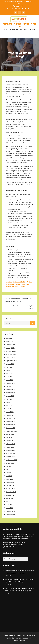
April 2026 (9, 338)
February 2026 (10, 345)
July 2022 (9, 466)
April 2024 (9, 409)
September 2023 (11, 431)
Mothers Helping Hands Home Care (20, 25)
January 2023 (10, 447)
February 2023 (10, 444)
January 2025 (10, 386)
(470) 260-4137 (9, 547)
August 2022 (10, 463)
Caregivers (18, 284)
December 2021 (11, 489)
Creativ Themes (20, 640)
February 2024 (11, 415)
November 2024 (11, 393)
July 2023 (9, 438)
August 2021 (10, 498)
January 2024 (10, 418)
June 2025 (9, 370)
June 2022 (9, 470)
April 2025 (9, 377)
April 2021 (9, 505)
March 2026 (10, 342)
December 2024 (11, 390)
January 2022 (10, 486)
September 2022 (11, 460)
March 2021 (9, 508)
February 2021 (10, 511)
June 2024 (9, 402)
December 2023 (11, 422)
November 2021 (11, 492)
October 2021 (10, 495)
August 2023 (10, 434)
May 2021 (9, 502)
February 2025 (10, 383)
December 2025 (11, 351)
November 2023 (11, 425)
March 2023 (10, 441)
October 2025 (10, 358)
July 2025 (9, 367)
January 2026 (10, 348)
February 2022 (10, 482)
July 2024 (9, 399)
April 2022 (9, 476)
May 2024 (9, 406)
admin (10, 282)
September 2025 (11, 361)
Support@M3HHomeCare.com (18, 8)
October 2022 (10, 457)
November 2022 (11, 454)
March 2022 (10, 479)
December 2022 (11, 450)
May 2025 (9, 374)
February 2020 (10, 514)
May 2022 (9, 473)
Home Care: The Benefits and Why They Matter (22, 307)
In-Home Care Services (19, 287)
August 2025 (10, 364)
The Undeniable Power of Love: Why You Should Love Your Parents (18, 300)
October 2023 (10, 428)
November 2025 (11, 354)
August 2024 (10, 396)
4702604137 (18, 6)
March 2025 (10, 380)
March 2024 (10, 412)
